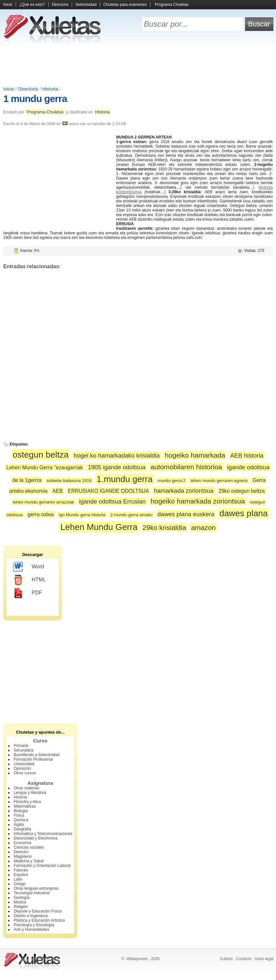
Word (29, 567)
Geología (22, 898)
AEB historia (247, 455)
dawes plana (243, 513)
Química (21, 820)
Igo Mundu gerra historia (82, 515)
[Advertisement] (138, 65)
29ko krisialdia (164, 527)
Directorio (60, 5)
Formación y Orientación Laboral (42, 866)
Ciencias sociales (29, 847)
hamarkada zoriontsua (184, 491)
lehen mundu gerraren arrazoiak (43, 502)
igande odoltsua (248, 467)
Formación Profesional (33, 759)
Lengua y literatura (30, 793)
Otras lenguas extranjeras (36, 888)
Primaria (21, 746)
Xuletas (226, 959)
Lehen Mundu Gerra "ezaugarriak (45, 468)
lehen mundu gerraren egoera (219, 481)
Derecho (21, 852)
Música (20, 902)
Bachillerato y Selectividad (37, 755)
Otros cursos (25, 773)
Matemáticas (25, 806)
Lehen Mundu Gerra (99, 527)
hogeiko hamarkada (195, 455)
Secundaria (24, 750)
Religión (21, 907)
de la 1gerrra (27, 480)
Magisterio (23, 856)
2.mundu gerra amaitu (131, 515)
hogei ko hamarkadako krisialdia (117, 455)
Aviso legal (264, 959)
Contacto (244, 959)
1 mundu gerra (35, 99)
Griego (20, 884)
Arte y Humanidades (31, 929)
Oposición (22, 768)
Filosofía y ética (27, 802)
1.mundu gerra (125, 479)
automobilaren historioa (186, 467)
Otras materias (27, 788)
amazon (203, 527)
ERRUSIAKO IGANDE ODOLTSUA (108, 491)
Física (19, 815)
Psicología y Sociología (34, 925)
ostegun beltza (41, 455)
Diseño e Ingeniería (31, 916)
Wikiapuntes (137, 959)
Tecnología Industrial (32, 893)
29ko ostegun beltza (242, 491)
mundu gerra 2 (172, 481)
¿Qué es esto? (32, 5)
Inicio (8, 5)
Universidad (24, 764)
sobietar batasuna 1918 (69, 481)
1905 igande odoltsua (117, 467)
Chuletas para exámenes (125, 5)
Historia (50, 89)
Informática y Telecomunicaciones (43, 834)
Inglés (19, 825)
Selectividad (86, 5)
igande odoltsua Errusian (112, 501)
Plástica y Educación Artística (39, 920)
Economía (23, 843)
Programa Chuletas (172, 5)
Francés (21, 870)
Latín (18, 879)
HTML (30, 580)
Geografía (22, 829)
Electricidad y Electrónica (36, 838)
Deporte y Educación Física (38, 911)
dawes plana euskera (186, 514)
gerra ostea (41, 514)
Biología (21, 811)
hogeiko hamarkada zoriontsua (198, 501)
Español (21, 875)
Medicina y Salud (29, 861)
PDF (28, 593)
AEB (58, 491)
